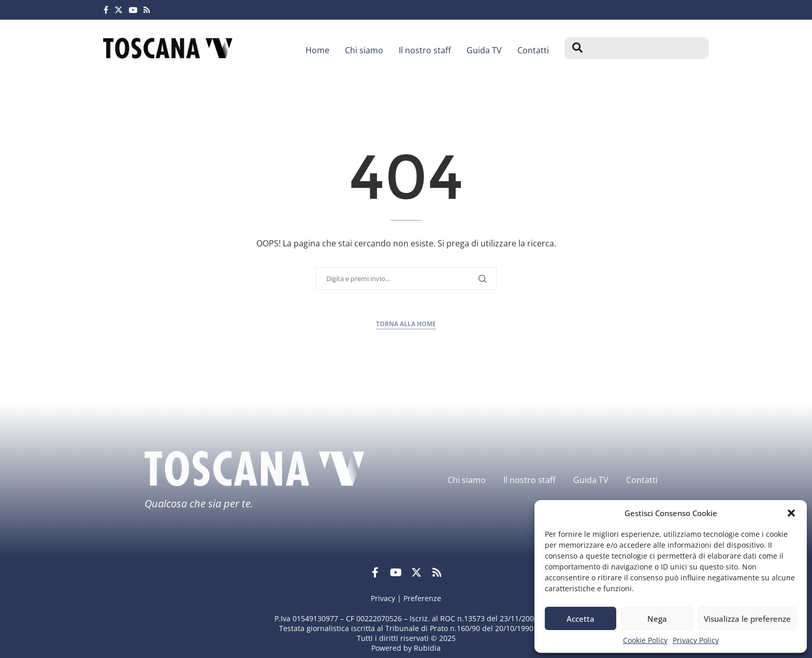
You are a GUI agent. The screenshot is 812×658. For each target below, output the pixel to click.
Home (317, 50)
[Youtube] (133, 10)
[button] (791, 513)
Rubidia (427, 648)
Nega (657, 619)
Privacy (383, 598)
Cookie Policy (645, 640)
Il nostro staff (425, 50)
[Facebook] (106, 10)
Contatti (533, 50)
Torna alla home (406, 324)
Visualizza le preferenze (747, 619)
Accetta (581, 619)
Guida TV (484, 50)
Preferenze (422, 598)
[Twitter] (119, 10)
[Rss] (147, 10)
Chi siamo (364, 50)
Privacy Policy (696, 640)
